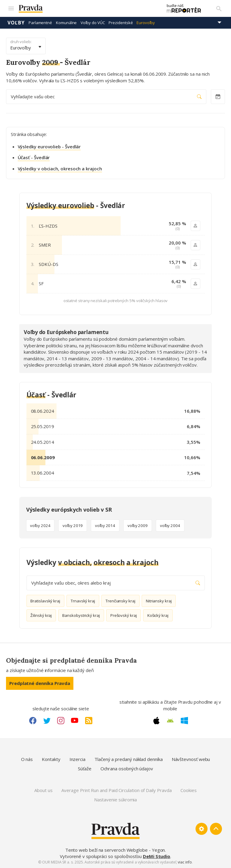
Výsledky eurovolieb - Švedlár (49, 147)
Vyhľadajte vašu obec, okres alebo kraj (116, 583)
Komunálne (66, 23)
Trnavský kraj (83, 601)
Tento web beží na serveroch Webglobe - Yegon (115, 850)
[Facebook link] (33, 721)
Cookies (188, 790)
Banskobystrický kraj (81, 615)
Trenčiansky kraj (120, 601)
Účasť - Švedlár (34, 157)
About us (43, 790)
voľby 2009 (138, 526)
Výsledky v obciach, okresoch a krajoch (60, 169)
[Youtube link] (75, 721)
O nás (27, 759)
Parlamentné (40, 23)
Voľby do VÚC (93, 23)
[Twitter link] (47, 721)
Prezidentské (121, 23)
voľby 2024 (40, 526)
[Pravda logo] (88, 9)
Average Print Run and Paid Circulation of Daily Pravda (116, 790)
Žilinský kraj (41, 615)
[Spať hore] (216, 829)
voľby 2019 (73, 526)
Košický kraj (158, 615)
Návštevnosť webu (191, 759)
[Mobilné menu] (11, 8)
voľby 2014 (105, 526)
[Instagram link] (61, 721)
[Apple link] (156, 721)
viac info (185, 862)
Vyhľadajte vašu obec (106, 97)
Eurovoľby (146, 23)
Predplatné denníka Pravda (40, 683)
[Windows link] (184, 721)
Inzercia (77, 759)
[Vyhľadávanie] (219, 8)
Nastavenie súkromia (116, 800)
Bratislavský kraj (45, 601)
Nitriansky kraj (159, 601)
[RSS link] (89, 721)
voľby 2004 (170, 526)
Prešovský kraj (124, 615)
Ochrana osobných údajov (127, 769)
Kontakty (51, 759)
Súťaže (85, 769)
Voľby (16, 23)
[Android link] (170, 721)
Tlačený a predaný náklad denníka (129, 759)
